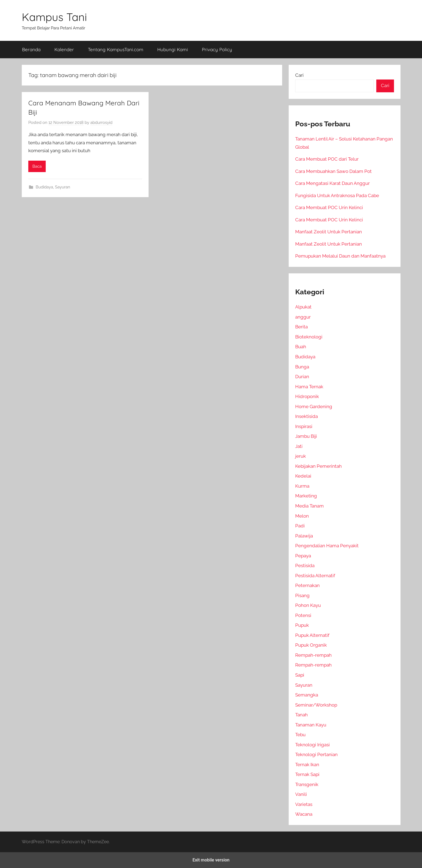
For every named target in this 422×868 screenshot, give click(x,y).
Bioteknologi (309, 337)
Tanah (301, 715)
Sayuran (63, 187)
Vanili (301, 794)
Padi (300, 526)
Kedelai (303, 476)
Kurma (302, 486)
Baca (37, 166)
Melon (302, 516)
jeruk (301, 456)
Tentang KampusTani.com (116, 49)
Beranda (31, 49)
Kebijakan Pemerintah (318, 466)
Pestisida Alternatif (315, 576)
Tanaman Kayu (311, 725)
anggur (303, 317)
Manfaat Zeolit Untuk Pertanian (329, 232)
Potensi (303, 615)
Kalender (64, 49)
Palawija (304, 536)
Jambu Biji (306, 436)
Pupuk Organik (311, 645)
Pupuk (302, 625)
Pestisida (305, 566)
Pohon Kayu (308, 605)
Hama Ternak (309, 387)
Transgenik (307, 784)
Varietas (304, 804)
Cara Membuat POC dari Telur (327, 159)
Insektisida (307, 416)
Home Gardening (314, 407)
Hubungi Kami (173, 49)
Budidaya (44, 187)
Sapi (300, 675)
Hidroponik (307, 396)
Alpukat (303, 307)
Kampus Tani (54, 17)
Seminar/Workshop (316, 705)
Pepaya (303, 556)
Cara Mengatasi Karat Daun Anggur (332, 183)
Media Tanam (309, 506)
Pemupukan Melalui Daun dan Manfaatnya (340, 256)
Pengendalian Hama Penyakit (327, 546)
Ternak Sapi (307, 774)
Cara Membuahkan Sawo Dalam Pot (333, 171)
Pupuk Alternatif (312, 635)
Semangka (307, 695)
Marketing (306, 496)
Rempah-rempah (313, 655)
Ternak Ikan (307, 765)
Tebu (300, 735)
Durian (302, 377)
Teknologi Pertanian (316, 754)
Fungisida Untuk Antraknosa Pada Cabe (337, 195)
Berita (301, 327)
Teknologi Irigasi (312, 745)
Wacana (304, 814)
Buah (301, 347)
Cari (299, 75)
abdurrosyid (101, 123)
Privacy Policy (217, 49)
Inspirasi (304, 426)
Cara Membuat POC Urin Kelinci (329, 207)
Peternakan (307, 585)
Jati (299, 446)
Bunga (302, 367)
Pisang (302, 595)
